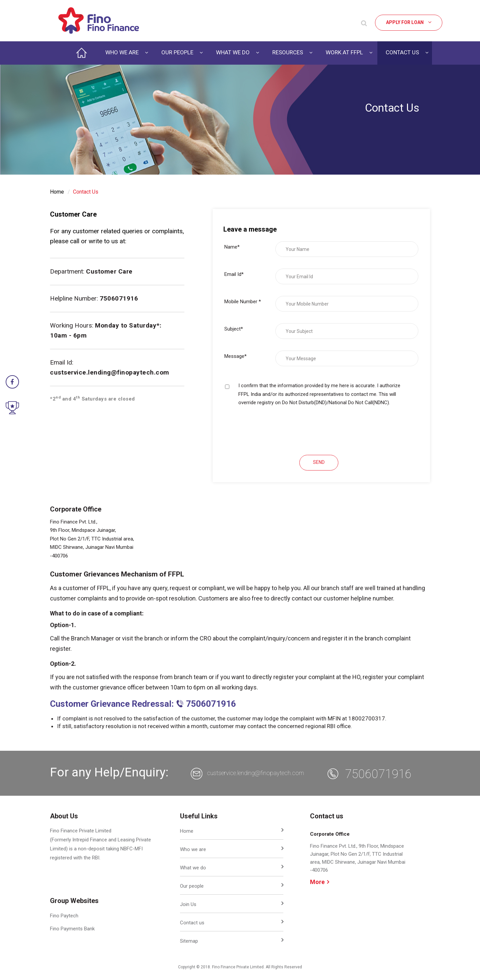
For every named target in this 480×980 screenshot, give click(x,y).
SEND (319, 462)
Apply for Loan (409, 22)
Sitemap (189, 941)
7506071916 (378, 774)
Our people (192, 886)
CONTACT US (403, 52)
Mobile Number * (243, 302)
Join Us (188, 904)
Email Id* (234, 274)
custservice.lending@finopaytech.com (110, 372)
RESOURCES (288, 52)
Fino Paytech (64, 916)
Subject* (234, 329)
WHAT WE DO (233, 52)
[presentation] (275, 430)
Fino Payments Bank (72, 929)
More (319, 882)
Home (57, 192)
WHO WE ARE (123, 52)
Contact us (192, 923)
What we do (193, 868)
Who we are (193, 849)
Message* (235, 356)
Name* (232, 247)
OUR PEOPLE (178, 52)
